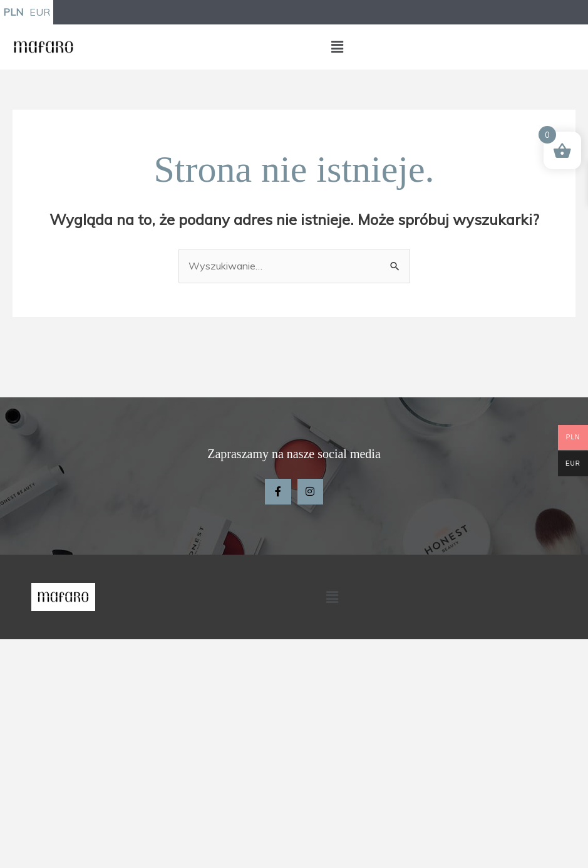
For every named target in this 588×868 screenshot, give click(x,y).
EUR (40, 12)
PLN (13, 12)
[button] (338, 47)
